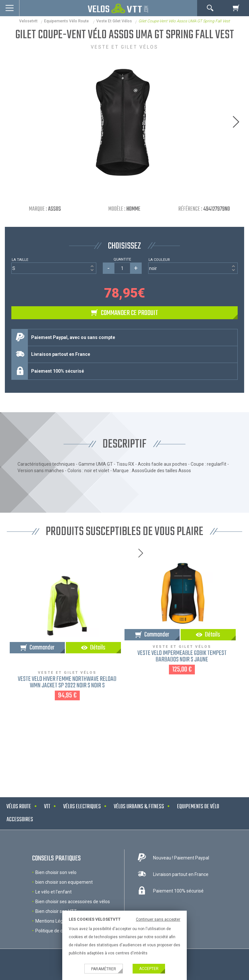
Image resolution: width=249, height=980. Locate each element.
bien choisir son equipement (64, 882)
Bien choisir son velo (56, 872)
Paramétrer (104, 969)
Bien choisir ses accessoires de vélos (73, 902)
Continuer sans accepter (158, 919)
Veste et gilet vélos (114, 21)
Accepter (149, 969)
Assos (54, 209)
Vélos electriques (82, 807)
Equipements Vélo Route (67, 21)
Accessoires (20, 820)
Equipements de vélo (198, 807)
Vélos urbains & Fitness (139, 807)
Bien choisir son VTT (56, 911)
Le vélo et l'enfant (53, 892)
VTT (47, 807)
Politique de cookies (56, 931)
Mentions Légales (53, 921)
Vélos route (19, 807)
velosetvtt (28, 21)
